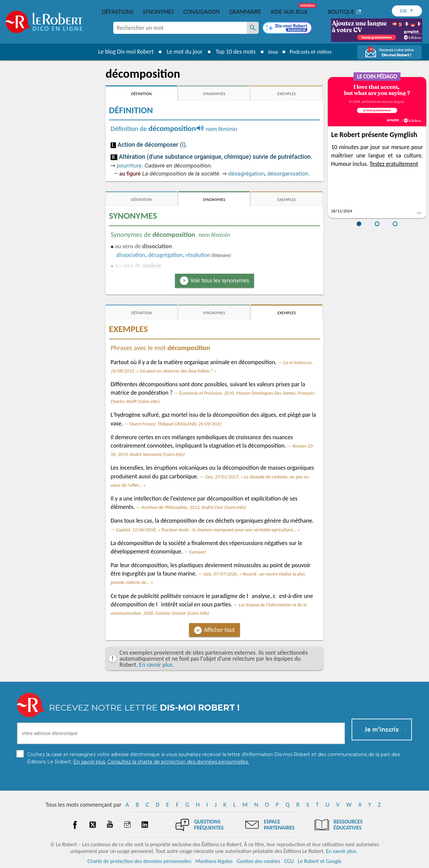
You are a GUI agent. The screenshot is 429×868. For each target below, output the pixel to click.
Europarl (198, 552)
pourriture (129, 165)
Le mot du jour (181, 52)
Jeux (271, 52)
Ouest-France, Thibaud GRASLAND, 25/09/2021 (176, 424)
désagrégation (247, 174)
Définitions (118, 12)
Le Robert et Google (320, 861)
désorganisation (288, 174)
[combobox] (180, 28)
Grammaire (245, 12)
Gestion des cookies (258, 861)
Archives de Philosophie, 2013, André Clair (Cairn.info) (194, 507)
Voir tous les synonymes (220, 280)
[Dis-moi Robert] (287, 28)
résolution (198, 255)
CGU (289, 861)
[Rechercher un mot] (253, 28)
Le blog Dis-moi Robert (123, 52)
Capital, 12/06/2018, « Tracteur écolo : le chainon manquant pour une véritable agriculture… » (208, 530)
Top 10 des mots (232, 52)
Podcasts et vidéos (312, 52)
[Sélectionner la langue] (407, 11)
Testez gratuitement (394, 164)
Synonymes (158, 12)
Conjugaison (201, 12)
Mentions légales (214, 861)
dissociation (131, 255)
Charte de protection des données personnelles (139, 861)
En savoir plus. (157, 665)
